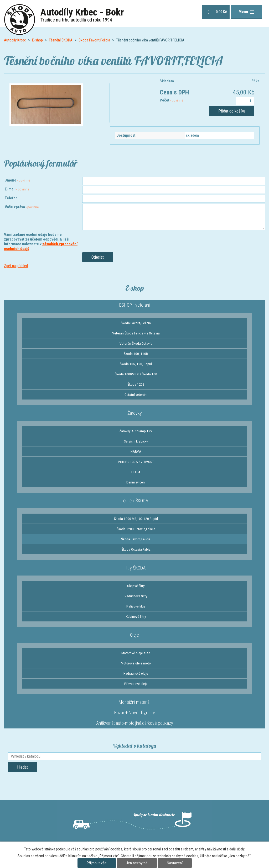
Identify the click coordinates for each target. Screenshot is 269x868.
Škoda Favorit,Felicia (94, 40)
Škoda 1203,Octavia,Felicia (136, 529)
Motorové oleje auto (136, 653)
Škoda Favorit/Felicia (136, 323)
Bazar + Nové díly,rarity (135, 713)
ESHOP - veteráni (134, 305)
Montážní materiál (134, 702)
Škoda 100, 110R (136, 354)
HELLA (136, 472)
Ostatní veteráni (136, 395)
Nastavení (175, 863)
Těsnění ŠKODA (61, 40)
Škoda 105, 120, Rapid (136, 364)
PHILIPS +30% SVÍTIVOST (136, 462)
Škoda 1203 (136, 384)
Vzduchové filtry (136, 596)
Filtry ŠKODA (134, 568)
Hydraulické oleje (136, 673)
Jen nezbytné (137, 863)
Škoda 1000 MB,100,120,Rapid (136, 519)
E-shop (37, 40)
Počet (172, 100)
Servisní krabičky (136, 441)
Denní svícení (136, 482)
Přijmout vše (97, 863)
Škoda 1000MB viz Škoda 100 (136, 374)
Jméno (17, 180)
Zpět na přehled (16, 266)
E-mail (17, 189)
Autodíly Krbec (15, 40)
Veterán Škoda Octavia (136, 343)
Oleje (134, 635)
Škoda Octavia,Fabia (136, 549)
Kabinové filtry (136, 616)
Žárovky (135, 413)
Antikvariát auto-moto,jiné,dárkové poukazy (135, 723)
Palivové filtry (136, 606)
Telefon (11, 198)
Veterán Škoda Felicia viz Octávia (136, 333)
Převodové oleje (136, 684)
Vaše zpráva (22, 207)
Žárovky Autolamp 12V (136, 431)
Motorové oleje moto (136, 663)
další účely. (237, 849)
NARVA (136, 451)
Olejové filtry (136, 586)
